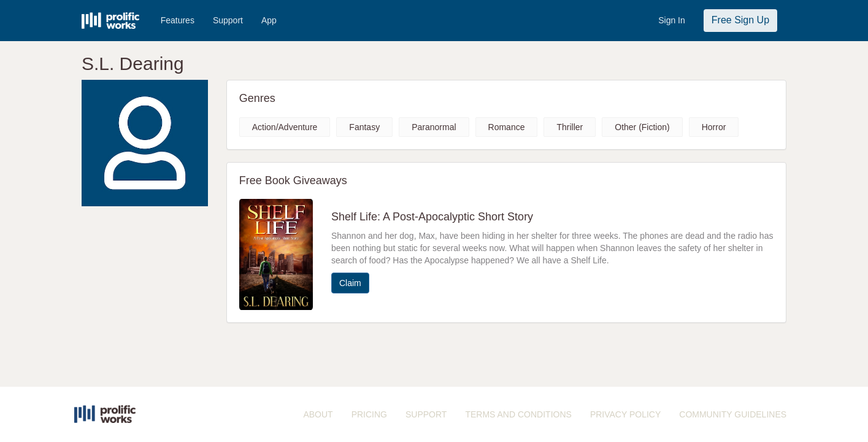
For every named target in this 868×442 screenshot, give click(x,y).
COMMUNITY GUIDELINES (733, 414)
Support (228, 20)
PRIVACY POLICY (625, 414)
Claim (350, 283)
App (269, 20)
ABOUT (318, 414)
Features (178, 20)
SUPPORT (426, 414)
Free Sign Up (740, 20)
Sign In (672, 20)
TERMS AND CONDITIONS (518, 414)
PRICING (369, 414)
